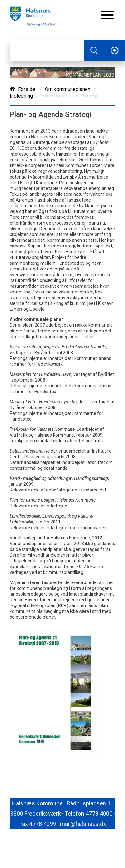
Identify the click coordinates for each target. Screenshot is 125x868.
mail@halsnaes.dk (83, 824)
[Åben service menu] (115, 50)
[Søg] (47, 50)
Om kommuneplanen (68, 89)
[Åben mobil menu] (107, 16)
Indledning (21, 96)
